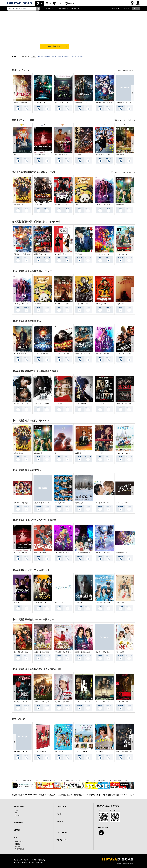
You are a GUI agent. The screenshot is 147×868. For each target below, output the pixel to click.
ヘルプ (126, 9)
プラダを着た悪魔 (60, 254)
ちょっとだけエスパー (123, 503)
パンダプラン (79, 205)
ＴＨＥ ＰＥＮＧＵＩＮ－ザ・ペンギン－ (129, 702)
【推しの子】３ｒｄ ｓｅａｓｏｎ (66, 553)
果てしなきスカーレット (42, 155)
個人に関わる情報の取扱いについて (78, 795)
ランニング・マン (101, 304)
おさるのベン (120, 304)
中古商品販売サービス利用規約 (57, 795)
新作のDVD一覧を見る (126, 71)
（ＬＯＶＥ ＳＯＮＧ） (124, 453)
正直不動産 (79, 254)
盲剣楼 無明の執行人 (82, 403)
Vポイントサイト (63, 840)
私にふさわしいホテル (41, 752)
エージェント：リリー (103, 354)
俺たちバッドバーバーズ (42, 503)
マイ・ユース (59, 602)
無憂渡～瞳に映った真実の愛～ (44, 652)
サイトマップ (130, 795)
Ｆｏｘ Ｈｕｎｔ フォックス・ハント (108, 403)
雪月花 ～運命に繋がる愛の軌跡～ (107, 652)
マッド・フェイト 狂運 (21, 403)
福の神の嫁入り (121, 652)
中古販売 (18, 846)
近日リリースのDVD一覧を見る (122, 172)
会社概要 (15, 795)
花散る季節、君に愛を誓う (63, 652)
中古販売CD (72, 3)
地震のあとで (79, 503)
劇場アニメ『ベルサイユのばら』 (24, 103)
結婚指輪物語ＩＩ (122, 553)
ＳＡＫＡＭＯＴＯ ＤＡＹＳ (125, 254)
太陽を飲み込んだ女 (40, 602)
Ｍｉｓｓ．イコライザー (62, 354)
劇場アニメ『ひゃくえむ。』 (43, 553)
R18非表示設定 (19, 849)
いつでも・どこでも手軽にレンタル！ (22, 780)
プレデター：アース (40, 103)
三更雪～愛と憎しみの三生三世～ (85, 652)
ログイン (138, 5)
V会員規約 (21, 795)
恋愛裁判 (78, 453)
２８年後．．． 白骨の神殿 (64, 304)
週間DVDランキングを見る (124, 120)
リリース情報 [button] (61, 9)
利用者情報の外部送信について (116, 795)
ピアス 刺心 (59, 403)
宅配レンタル (19, 841)
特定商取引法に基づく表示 (97, 795)
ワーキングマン (39, 205)
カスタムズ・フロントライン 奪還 (86, 354)
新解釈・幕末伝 (19, 205)
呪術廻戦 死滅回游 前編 (104, 103)
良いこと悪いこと (60, 503)
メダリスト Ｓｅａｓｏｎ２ (105, 553)
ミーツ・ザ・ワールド (21, 752)
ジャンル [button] (47, 9)
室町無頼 (78, 155)
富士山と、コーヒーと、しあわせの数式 (87, 752)
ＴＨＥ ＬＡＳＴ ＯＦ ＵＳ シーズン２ (89, 702)
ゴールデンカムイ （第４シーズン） (128, 103)
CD (50, 3)
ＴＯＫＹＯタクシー (61, 155)
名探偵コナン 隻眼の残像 (22, 254)
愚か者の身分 (120, 205)
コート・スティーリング (83, 304)
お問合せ (60, 821)
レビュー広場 (62, 832)
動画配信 (17, 830)
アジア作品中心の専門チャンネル (119, 780)
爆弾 (15, 155)
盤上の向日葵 (120, 155)
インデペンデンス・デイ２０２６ (44, 354)
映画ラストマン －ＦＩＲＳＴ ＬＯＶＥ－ (68, 205)
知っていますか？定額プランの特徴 (71, 780)
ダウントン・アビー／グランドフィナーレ (47, 702)
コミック (60, 3)
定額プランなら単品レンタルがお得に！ (96, 780)
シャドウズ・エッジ (81, 103)
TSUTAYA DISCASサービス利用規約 (36, 795)
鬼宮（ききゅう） (122, 602)
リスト (132, 5)
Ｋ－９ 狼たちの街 (20, 354)
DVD (41, 3)
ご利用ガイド (116, 9)
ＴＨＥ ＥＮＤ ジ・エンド (64, 103)
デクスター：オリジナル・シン (64, 702)
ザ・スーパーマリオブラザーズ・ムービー (109, 254)
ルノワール (99, 752)
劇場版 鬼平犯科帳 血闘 (124, 752)
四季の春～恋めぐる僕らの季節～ (106, 602)
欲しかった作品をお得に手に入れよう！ (47, 780)
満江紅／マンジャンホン (124, 403)
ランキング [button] (76, 9)
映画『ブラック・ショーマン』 (105, 155)
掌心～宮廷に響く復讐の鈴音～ (23, 652)
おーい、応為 (100, 453)
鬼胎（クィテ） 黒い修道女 (43, 403)
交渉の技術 (79, 602)
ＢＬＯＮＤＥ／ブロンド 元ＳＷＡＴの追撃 (130, 354)
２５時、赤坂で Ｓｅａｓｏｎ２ (106, 503)
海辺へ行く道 (59, 752)
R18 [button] (135, 9)
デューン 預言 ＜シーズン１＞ (106, 702)
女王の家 (17, 602)
